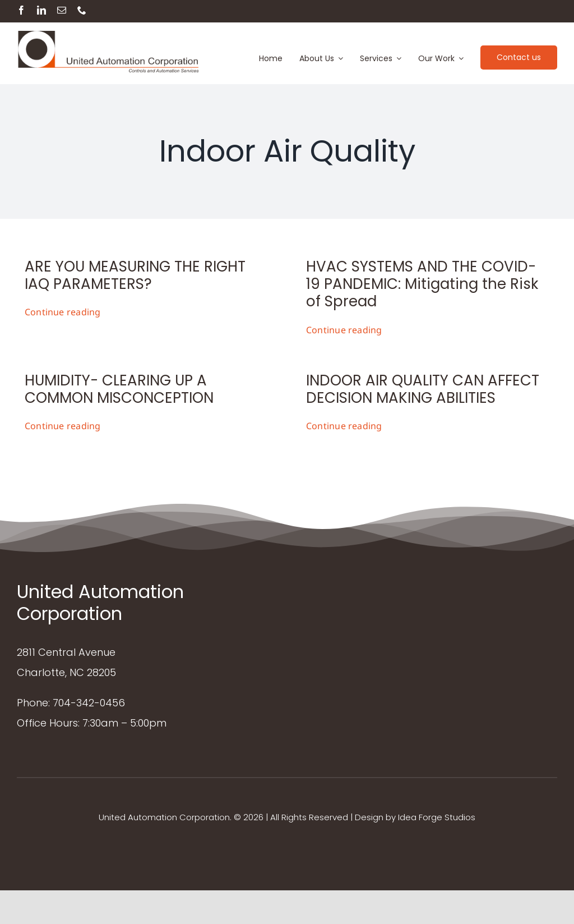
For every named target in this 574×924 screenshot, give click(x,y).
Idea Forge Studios (437, 817)
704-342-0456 (89, 703)
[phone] (82, 10)
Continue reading (63, 312)
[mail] (62, 10)
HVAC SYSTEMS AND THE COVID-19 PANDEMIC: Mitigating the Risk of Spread (422, 284)
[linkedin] (41, 10)
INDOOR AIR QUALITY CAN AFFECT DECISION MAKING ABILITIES (423, 389)
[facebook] (21, 10)
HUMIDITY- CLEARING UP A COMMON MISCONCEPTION (119, 389)
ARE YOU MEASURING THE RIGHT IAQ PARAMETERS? (135, 275)
